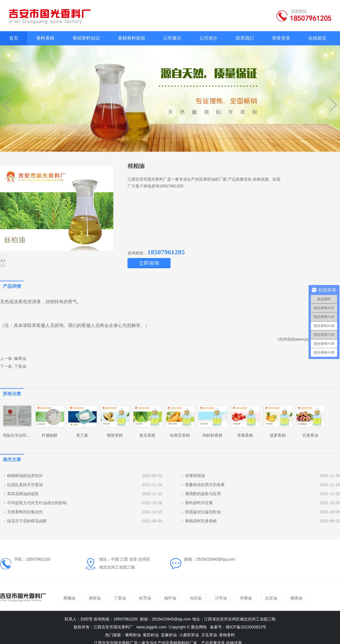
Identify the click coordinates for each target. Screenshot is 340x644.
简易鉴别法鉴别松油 (203, 512)
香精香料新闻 (131, 38)
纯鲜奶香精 (212, 435)
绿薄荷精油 (195, 476)
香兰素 (82, 435)
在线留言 (317, 38)
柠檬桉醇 (50, 435)
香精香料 (227, 635)
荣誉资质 (281, 38)
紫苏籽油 (151, 635)
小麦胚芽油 (189, 635)
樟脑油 (69, 598)
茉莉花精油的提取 (23, 494)
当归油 (195, 598)
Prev (4, 97)
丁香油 (20, 366)
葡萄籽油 (133, 635)
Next (330, 97)
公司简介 (209, 38)
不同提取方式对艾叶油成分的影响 (37, 503)
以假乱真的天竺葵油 (25, 485)
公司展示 (172, 38)
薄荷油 (95, 598)
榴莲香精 (115, 435)
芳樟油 (246, 598)
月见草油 (209, 635)
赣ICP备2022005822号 (246, 627)
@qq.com (182, 619)
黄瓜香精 (147, 435)
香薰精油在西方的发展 (205, 485)
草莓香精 (245, 435)
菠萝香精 (278, 435)
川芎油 (221, 598)
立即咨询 (149, 263)
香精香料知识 (86, 38)
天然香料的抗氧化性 (25, 512)
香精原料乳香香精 (201, 521)
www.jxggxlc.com (151, 627)
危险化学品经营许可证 (23, 435)
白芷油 (271, 598)
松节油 (145, 598)
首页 (14, 38)
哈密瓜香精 (180, 435)
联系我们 (245, 38)
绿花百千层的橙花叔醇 (27, 521)
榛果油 (20, 358)
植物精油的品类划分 (25, 476)
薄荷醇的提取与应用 (203, 494)
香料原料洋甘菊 (199, 503)
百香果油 (310, 435)
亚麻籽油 (169, 635)
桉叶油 (170, 598)
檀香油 (296, 598)
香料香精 (45, 38)
